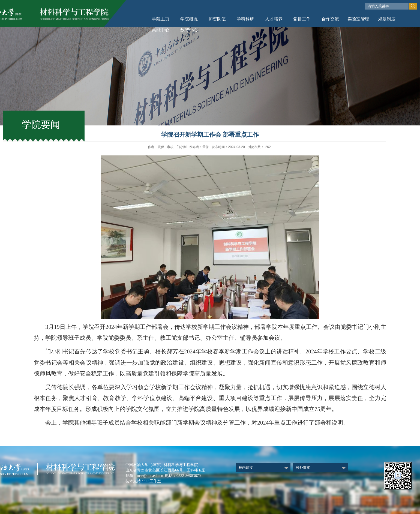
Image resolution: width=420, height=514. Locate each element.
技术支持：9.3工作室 (143, 481)
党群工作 (302, 19)
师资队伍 (217, 19)
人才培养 (274, 19)
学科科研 (245, 19)
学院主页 (161, 19)
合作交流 (330, 19)
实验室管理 (358, 19)
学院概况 (189, 19)
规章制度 (387, 19)
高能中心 (161, 30)
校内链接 (246, 468)
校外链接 (303, 468)
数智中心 (189, 30)
